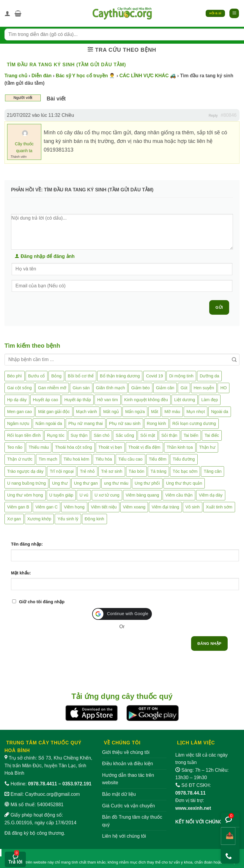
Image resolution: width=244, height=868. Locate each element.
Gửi (219, 307)
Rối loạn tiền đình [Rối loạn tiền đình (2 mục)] (24, 435)
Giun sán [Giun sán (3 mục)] (81, 388)
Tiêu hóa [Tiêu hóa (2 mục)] (104, 459)
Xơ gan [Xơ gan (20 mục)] (14, 519)
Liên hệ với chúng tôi (124, 836)
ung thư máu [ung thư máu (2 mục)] (116, 483)
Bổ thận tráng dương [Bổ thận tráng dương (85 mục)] (120, 376)
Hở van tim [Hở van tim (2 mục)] (108, 400)
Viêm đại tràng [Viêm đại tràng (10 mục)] (165, 507)
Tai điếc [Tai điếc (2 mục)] (212, 435)
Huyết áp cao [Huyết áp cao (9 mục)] (46, 400)
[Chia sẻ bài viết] (228, 836)
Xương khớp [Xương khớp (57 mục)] (39, 519)
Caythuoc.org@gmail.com (52, 794)
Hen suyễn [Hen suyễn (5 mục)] (204, 388)
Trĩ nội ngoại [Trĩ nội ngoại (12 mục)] (62, 471)
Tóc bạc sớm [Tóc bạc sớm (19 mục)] (185, 471)
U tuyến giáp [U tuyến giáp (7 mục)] (61, 495)
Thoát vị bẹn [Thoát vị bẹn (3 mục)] (110, 447)
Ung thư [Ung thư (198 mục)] (60, 483)
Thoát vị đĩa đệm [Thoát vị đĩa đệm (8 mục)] (144, 447)
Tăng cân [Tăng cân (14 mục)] (212, 471)
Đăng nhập (209, 643)
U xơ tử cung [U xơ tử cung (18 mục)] (107, 495)
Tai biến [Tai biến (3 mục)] (191, 435)
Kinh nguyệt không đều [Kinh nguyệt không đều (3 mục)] (146, 400)
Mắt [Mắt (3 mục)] (155, 412)
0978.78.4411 (42, 784)
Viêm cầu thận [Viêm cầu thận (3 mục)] (179, 495)
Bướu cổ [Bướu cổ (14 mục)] (37, 376)
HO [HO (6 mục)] (223, 388)
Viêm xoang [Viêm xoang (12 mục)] (134, 507)
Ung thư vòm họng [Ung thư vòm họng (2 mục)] (25, 495)
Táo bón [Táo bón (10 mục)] (137, 471)
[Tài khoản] (7, 13)
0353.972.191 (77, 784)
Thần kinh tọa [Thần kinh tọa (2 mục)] (180, 447)
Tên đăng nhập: (27, 544)
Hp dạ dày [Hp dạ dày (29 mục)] (17, 400)
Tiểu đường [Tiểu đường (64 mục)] (184, 459)
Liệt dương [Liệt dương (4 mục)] (185, 400)
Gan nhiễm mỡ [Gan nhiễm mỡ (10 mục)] (52, 388)
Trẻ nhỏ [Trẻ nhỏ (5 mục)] (87, 471)
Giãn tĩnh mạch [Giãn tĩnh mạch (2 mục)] (111, 388)
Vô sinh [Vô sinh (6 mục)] (193, 507)
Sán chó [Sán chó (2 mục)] (101, 435)
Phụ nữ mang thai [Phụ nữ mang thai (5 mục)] (86, 423)
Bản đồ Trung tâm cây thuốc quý (132, 821)
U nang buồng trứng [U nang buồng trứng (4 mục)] (26, 483)
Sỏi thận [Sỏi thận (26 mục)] (169, 435)
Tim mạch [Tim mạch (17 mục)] (48, 459)
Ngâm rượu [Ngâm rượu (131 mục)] (18, 423)
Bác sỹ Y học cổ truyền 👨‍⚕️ (86, 76)
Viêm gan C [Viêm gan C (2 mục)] (47, 507)
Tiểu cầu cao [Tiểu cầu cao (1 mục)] (130, 459)
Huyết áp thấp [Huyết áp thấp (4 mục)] (78, 400)
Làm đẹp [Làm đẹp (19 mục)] (210, 400)
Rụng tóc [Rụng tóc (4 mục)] (56, 435)
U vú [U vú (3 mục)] (84, 495)
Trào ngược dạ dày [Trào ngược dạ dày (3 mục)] (25, 471)
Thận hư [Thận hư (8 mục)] (207, 447)
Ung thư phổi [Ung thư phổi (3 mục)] (147, 483)
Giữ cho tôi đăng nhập (42, 602)
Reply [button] (213, 116)
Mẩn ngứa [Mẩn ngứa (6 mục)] (135, 412)
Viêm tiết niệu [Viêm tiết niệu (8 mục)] (104, 507)
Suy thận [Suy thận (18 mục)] (79, 435)
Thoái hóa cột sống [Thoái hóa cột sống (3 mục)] (73, 447)
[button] (18, 13)
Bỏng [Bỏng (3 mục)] (56, 376)
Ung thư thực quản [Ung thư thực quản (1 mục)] (184, 483)
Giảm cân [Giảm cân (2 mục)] (165, 388)
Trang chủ (16, 76)
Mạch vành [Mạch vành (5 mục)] (86, 412)
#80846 (229, 115)
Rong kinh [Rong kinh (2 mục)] (156, 423)
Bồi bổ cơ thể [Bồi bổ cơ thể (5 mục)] (81, 376)
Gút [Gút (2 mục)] (184, 388)
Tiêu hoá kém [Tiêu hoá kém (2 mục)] (77, 459)
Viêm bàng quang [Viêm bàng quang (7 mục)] (143, 495)
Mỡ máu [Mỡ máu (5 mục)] (172, 412)
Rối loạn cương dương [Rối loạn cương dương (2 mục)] (194, 423)
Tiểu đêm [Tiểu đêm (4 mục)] (158, 459)
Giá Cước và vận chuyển (128, 806)
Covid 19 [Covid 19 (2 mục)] (154, 376)
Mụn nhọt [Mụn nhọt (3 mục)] (196, 412)
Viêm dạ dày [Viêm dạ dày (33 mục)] (211, 495)
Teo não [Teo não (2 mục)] (15, 447)
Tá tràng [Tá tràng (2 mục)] (158, 471)
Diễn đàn (42, 76)
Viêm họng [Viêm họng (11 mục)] (74, 507)
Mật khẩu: (21, 573)
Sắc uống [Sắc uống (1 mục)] (125, 435)
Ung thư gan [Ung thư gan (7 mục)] (86, 483)
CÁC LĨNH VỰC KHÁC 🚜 (148, 76)
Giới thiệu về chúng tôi (126, 752)
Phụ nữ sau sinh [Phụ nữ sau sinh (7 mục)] (125, 423)
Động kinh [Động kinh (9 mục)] (95, 519)
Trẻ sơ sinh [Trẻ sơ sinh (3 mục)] (112, 471)
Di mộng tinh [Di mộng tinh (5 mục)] (181, 376)
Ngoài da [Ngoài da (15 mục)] (220, 412)
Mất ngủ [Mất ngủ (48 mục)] (111, 412)
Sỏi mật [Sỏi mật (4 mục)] (148, 435)
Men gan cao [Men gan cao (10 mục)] (19, 412)
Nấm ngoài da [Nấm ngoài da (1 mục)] (49, 423)
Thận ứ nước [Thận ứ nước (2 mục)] (20, 459)
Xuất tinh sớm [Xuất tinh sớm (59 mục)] (219, 507)
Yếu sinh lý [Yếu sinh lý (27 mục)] (68, 519)
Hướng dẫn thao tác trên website (128, 779)
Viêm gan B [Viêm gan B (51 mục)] (18, 507)
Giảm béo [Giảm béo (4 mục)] (140, 388)
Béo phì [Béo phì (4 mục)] (15, 376)
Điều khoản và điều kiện (127, 764)
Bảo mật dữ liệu (119, 794)
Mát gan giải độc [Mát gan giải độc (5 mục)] (54, 412)
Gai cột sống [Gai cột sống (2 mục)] (19, 388)
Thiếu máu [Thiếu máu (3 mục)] (39, 447)
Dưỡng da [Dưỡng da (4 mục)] (209, 376)
